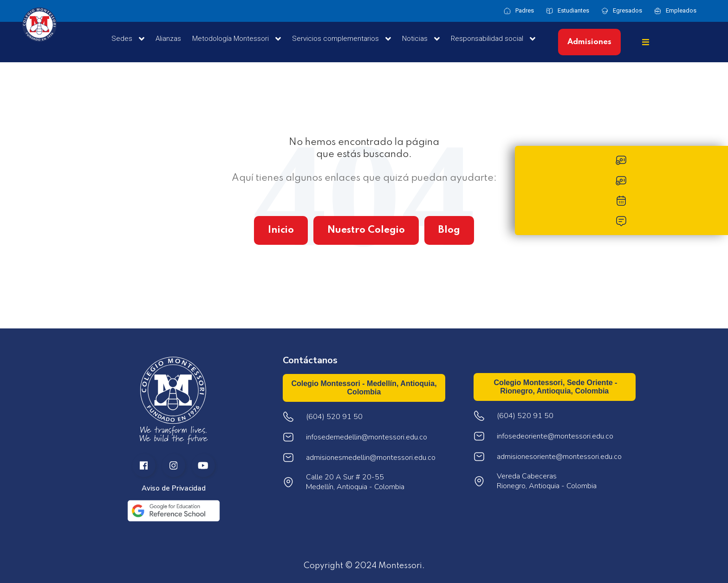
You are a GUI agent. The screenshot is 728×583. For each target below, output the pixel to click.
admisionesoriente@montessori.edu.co (559, 457)
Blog (449, 230)
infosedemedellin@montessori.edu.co (367, 437)
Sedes (128, 39)
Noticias (421, 39)
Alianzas (168, 39)
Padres (525, 10)
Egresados (627, 10)
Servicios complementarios (341, 39)
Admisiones (589, 42)
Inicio (281, 230)
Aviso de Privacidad (174, 488)
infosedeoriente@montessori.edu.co (555, 436)
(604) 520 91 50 (525, 416)
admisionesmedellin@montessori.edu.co (371, 458)
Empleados (681, 10)
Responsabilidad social (493, 39)
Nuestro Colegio (366, 230)
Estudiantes (573, 10)
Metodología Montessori (237, 39)
